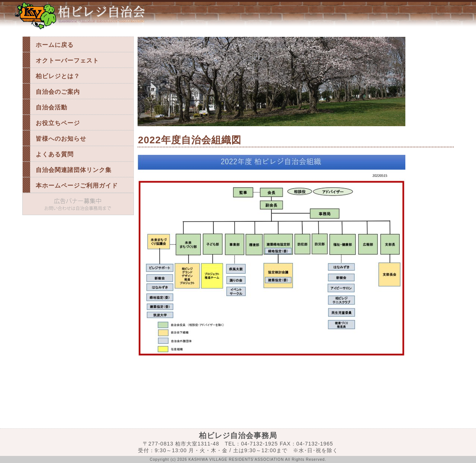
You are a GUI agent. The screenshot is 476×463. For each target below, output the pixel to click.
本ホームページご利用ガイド (77, 186)
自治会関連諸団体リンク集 (74, 170)
